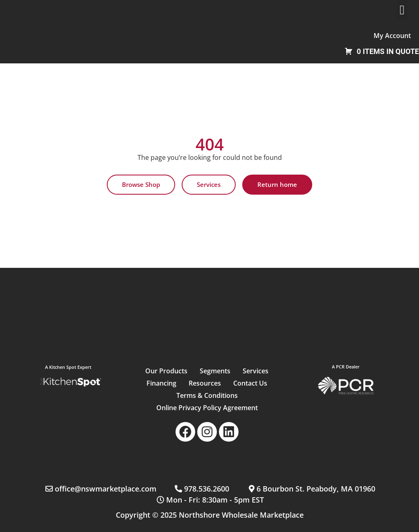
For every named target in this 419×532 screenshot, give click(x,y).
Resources (205, 383)
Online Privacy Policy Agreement (207, 408)
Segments (215, 371)
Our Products (166, 371)
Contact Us (250, 383)
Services (256, 371)
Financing (161, 383)
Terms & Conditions (207, 395)
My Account (392, 36)
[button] (402, 10)
